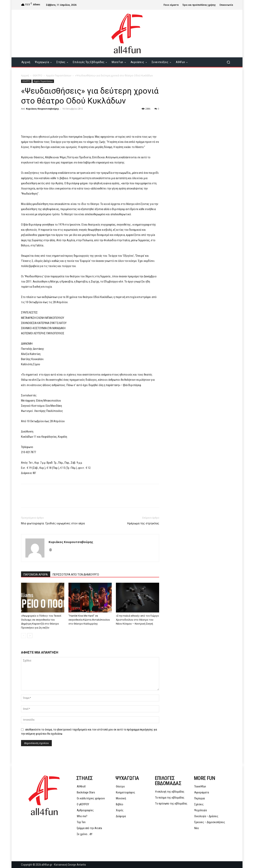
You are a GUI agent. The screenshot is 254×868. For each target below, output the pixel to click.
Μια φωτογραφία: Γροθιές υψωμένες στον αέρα (53, 523)
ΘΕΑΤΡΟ (38, 75)
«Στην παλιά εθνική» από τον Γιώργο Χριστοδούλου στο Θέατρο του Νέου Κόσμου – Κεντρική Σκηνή (137, 620)
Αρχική (25, 75)
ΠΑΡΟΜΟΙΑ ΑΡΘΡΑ (36, 575)
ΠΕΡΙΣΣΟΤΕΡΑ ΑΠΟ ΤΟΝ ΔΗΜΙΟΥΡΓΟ (76, 575)
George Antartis (77, 865)
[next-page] (30, 636)
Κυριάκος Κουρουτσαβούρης (43, 109)
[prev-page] (24, 636)
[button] (228, 62)
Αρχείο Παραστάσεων (59, 75)
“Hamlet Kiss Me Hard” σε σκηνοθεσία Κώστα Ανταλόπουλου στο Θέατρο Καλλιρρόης (89, 620)
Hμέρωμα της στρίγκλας (143, 523)
